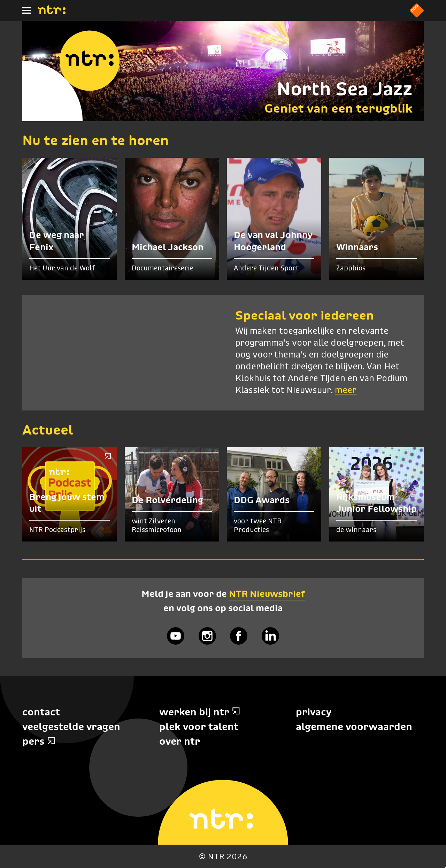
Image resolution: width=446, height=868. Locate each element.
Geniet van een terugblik (339, 108)
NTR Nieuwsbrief (267, 594)
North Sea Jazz (345, 89)
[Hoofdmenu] (26, 10)
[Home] (52, 12)
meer (346, 391)
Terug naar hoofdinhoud (445, 867)
